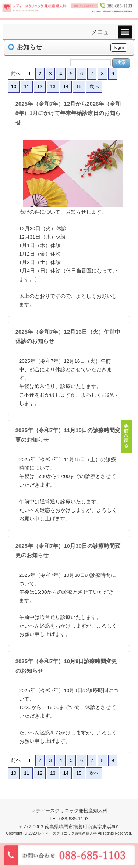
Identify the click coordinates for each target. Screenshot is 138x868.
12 (40, 86)
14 (66, 86)
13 (53, 86)
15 (79, 86)
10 (14, 86)
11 (26, 86)
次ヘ (94, 86)
